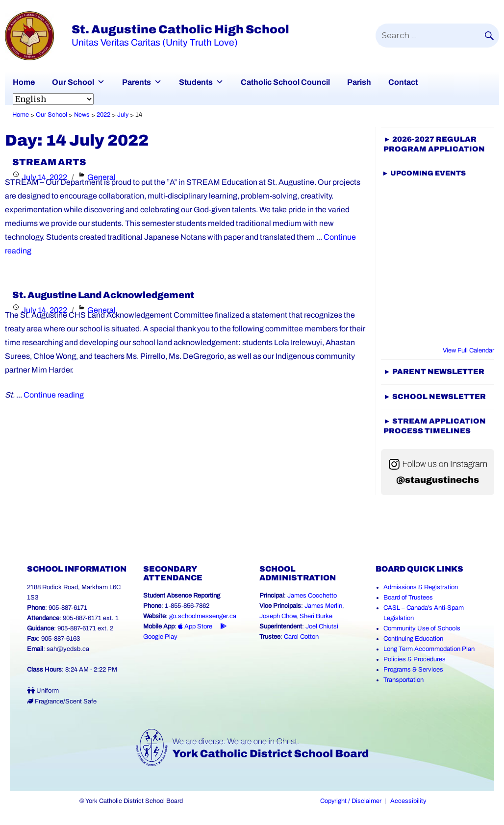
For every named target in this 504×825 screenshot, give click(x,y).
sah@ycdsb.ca (68, 649)
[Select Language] (53, 99)
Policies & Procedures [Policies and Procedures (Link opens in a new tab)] (415, 659)
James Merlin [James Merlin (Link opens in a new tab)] (323, 606)
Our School (73, 82)
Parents (137, 82)
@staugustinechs (438, 480)
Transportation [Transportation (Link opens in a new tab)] (403, 680)
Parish (359, 82)
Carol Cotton (301, 637)
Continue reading (54, 395)
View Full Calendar (468, 350)
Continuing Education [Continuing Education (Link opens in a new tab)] (413, 639)
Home (24, 82)
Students (196, 82)
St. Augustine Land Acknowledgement (103, 295)
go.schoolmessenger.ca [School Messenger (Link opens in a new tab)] (203, 616)
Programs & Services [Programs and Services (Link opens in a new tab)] (413, 670)
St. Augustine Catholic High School (180, 29)
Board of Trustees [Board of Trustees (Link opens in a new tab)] (408, 598)
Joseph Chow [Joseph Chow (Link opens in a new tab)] (278, 616)
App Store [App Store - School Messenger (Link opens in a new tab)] (195, 626)
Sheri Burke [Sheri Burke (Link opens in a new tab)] (316, 616)
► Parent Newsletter (434, 372)
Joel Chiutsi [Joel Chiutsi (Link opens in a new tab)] (322, 626)
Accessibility (408, 801)
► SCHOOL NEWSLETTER (435, 397)
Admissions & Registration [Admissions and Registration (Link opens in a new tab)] (421, 587)
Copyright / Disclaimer (351, 801)
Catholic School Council (285, 82)
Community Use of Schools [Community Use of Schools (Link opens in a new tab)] (422, 628)
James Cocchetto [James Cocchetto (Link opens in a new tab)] (312, 596)
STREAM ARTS (49, 162)
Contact (403, 82)
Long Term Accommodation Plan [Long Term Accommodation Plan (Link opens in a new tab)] (429, 649)
